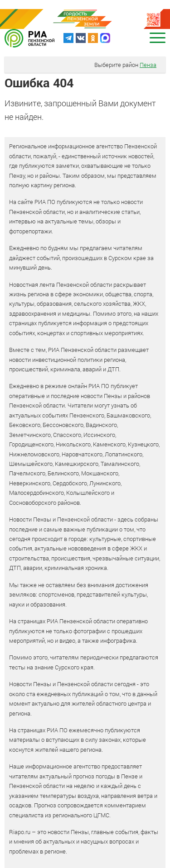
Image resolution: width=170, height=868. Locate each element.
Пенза (148, 65)
